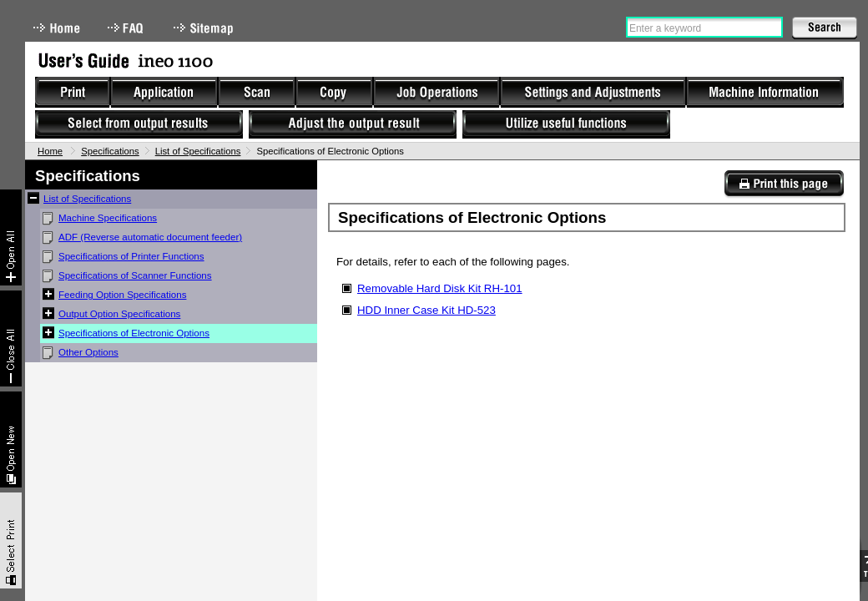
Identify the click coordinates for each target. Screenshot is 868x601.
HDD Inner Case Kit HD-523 (426, 310)
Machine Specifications (108, 218)
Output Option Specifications (119, 314)
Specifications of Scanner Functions (135, 275)
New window (11, 439)
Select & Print (11, 540)
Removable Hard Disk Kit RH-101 (440, 288)
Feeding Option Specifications (122, 295)
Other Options (88, 352)
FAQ (127, 28)
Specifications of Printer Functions (131, 256)
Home (57, 28)
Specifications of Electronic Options (134, 333)
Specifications (110, 151)
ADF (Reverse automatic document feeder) (150, 237)
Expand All (11, 237)
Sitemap (205, 28)
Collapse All (11, 338)
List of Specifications (198, 151)
